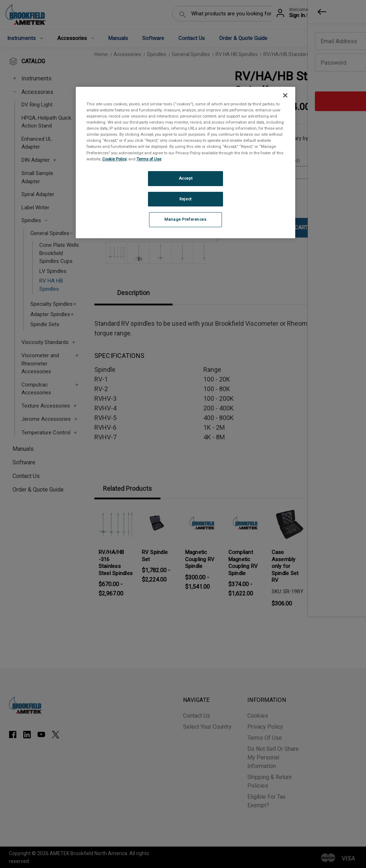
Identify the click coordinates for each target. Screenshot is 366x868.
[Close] (285, 95)
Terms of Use (149, 159)
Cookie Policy (114, 159)
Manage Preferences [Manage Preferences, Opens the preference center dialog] (185, 219)
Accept (186, 178)
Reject (185, 199)
